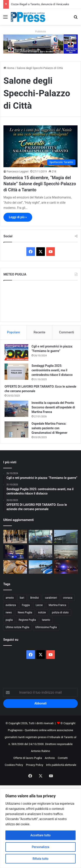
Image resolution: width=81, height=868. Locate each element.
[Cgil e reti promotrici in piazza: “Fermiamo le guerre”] (16, 352)
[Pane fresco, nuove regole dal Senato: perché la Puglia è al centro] (15, 567)
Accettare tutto (41, 835)
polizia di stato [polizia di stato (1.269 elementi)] (60, 613)
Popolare (13, 332)
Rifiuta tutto (41, 859)
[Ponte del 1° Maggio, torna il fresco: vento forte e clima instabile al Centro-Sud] (66, 552)
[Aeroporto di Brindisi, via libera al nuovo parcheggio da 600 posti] (66, 537)
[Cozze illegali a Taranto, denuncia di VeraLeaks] (41, 537)
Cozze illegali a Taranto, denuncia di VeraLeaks (40, 4)
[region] (40, 828)
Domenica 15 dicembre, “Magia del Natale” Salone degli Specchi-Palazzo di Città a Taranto (40, 184)
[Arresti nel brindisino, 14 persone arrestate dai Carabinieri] (66, 567)
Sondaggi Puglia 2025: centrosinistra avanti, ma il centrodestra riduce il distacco (52, 370)
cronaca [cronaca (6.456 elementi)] (68, 598)
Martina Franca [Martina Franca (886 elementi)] (57, 605)
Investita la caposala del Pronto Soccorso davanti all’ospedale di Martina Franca (53, 407)
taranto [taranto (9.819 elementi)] (46, 620)
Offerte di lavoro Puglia (28, 758)
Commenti (66, 332)
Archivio (50, 758)
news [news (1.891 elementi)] (9, 613)
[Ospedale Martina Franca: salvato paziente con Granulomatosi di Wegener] (16, 430)
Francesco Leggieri (18, 172)
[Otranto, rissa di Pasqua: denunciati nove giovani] (41, 567)
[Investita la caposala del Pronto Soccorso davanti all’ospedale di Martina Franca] (16, 409)
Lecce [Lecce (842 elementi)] (39, 605)
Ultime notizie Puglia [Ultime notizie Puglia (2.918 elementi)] (17, 627)
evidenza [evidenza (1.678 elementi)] (11, 605)
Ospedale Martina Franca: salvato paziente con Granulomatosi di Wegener (49, 428)
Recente (40, 332)
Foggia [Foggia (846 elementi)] (26, 605)
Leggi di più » (18, 217)
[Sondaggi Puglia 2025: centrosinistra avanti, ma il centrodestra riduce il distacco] (16, 372)
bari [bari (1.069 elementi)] (22, 598)
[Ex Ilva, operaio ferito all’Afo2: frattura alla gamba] (41, 552)
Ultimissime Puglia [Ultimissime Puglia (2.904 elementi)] (46, 627)
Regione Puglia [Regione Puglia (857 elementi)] (27, 620)
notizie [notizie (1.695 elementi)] (42, 613)
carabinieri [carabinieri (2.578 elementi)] (51, 598)
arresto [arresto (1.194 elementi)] (10, 598)
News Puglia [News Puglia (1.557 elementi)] (25, 613)
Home (9, 68)
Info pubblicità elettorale (61, 765)
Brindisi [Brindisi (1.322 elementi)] (35, 598)
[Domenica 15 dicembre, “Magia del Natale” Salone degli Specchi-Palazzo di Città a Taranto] (40, 146)
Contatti (63, 758)
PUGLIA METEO (40, 301)
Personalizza (40, 847)
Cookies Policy (14, 765)
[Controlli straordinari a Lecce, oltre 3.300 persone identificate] (15, 552)
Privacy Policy (35, 765)
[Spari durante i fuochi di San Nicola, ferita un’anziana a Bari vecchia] (15, 537)
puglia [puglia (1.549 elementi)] (9, 620)
